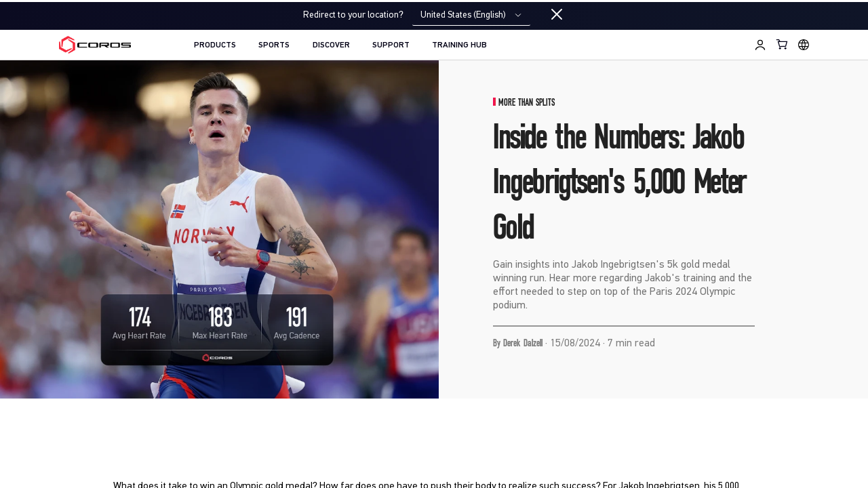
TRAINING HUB (459, 45)
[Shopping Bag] (783, 44)
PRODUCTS (215, 45)
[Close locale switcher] (557, 15)
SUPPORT (391, 45)
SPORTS (274, 45)
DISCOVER (331, 45)
